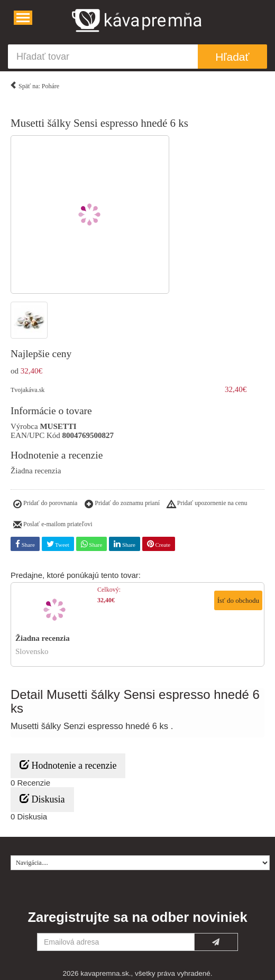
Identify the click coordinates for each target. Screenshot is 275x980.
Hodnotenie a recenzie (68, 765)
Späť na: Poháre (34, 84)
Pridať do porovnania (45, 505)
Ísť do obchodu (238, 600)
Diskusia (42, 799)
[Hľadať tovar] (103, 57)
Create (159, 544)
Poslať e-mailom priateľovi (53, 525)
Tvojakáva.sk (27, 390)
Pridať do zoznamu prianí (122, 505)
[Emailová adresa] (116, 942)
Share (25, 544)
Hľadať (232, 57)
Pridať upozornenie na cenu (207, 505)
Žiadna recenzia (36, 471)
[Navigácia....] (23, 18)
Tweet (58, 544)
